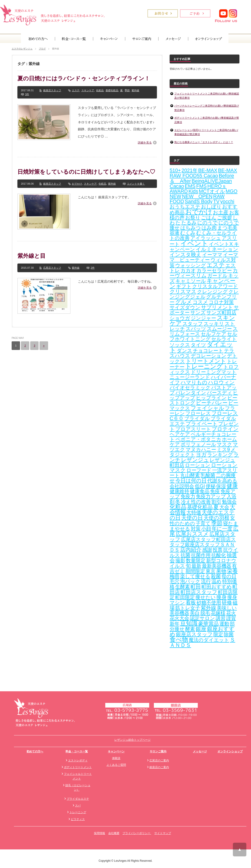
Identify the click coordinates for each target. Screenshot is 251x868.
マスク (225, 444)
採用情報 (99, 833)
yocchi (227, 202)
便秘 (211, 486)
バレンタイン (191, 393)
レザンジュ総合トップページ (132, 740)
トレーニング (204, 366)
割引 (216, 502)
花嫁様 (218, 613)
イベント (194, 243)
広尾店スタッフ (52, 268)
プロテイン (225, 429)
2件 (93, 268)
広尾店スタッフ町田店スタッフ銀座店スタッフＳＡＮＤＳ (203, 545)
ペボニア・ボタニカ (198, 439)
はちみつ (191, 228)
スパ (78, 806)
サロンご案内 (158, 751)
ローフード (199, 470)
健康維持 (179, 491)
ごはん (209, 218)
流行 (206, 581)
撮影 (180, 561)
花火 (231, 613)
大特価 (194, 512)
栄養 (232, 571)
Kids (193, 191)
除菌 (229, 634)
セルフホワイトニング (203, 336)
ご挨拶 (225, 218)
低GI (200, 486)
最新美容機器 (217, 566)
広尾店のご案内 (159, 760)
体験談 (116, 758)
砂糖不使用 (209, 603)
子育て (203, 523)
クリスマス (183, 292)
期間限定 (195, 571)
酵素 (190, 629)
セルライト (224, 339)
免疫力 (188, 496)
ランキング (220, 455)
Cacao (177, 186)
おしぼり (211, 207)
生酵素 (183, 587)
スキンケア (88, 90)
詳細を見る (145, 143)
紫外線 (135, 90)
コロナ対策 (221, 302)
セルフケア (214, 334)
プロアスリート (193, 429)
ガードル (217, 276)
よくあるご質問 (116, 765)
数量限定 (196, 561)
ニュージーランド (190, 377)
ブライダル (197, 418)
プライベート (202, 424)
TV (216, 202)
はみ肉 (209, 228)
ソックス (180, 345)
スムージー (219, 329)
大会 (224, 507)
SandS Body (199, 202)
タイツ (198, 345)
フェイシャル (208, 408)
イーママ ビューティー (204, 257)
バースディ (220, 393)
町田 (196, 587)
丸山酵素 (190, 475)
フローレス (198, 413)
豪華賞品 (208, 624)
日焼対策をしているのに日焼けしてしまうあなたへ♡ (86, 172)
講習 (221, 618)
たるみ (189, 223)
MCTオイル (212, 191)
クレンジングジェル (204, 294)
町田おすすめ (217, 587)
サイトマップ (163, 833)
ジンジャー (203, 318)
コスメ (200, 302)
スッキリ (214, 324)
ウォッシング (191, 265)
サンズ (198, 313)
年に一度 (222, 529)
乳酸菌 (208, 475)
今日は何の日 (191, 481)
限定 (218, 634)
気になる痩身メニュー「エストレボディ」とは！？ (204, 142)
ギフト (184, 286)
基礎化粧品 (112, 90)
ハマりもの (194, 382)
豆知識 (189, 623)
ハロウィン (221, 382)
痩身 (221, 597)
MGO (232, 191)
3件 (27, 94)
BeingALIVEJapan (212, 181)
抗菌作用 (201, 555)
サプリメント (217, 307)
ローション (198, 465)
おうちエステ (185, 207)
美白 (195, 613)
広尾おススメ (192, 534)
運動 (224, 624)
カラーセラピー (214, 271)
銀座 (201, 629)
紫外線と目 (31, 256)
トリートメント (206, 361)
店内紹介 (191, 550)
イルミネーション (217, 249)
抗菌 (185, 555)
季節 (127, 90)
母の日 (229, 576)
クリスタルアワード (215, 286)
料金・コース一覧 (77, 751)
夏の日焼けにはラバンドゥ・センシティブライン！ (84, 78)
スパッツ (196, 329)
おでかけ (77, 184)
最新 (196, 566)
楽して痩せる (195, 576)
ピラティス (78, 819)
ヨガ (201, 455)
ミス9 (223, 450)
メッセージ (200, 751)
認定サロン (202, 618)
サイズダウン (185, 307)
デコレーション (209, 356)
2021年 (189, 170)
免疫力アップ (211, 496)
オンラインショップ (230, 751)
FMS (201, 186)
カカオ (188, 271)
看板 (191, 602)
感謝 (207, 550)
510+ (175, 170)
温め (216, 581)
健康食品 (200, 491)
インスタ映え (186, 255)
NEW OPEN (197, 196)
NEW (175, 196)
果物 (221, 571)
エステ (76, 90)
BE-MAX (208, 170)
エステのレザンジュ (22, 49)
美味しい (227, 608)
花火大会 (179, 618)
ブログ (42, 49)
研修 (227, 603)
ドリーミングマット (214, 372)
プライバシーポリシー (137, 833)
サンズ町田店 (221, 313)
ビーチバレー (212, 403)
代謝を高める (222, 481)
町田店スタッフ (199, 592)
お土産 (221, 212)
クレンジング (212, 292)
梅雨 (175, 576)
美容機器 (179, 613)
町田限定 (185, 597)
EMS (190, 186)
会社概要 (114, 833)
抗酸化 (219, 555)
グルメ (184, 302)
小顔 (206, 529)
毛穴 (175, 581)
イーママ (212, 255)
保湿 (221, 486)
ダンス (185, 351)
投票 (218, 550)
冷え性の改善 (196, 502)
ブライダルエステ (78, 799)
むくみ (188, 233)
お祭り (193, 218)
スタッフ (193, 324)
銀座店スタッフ (52, 90)
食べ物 (179, 640)
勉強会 (229, 502)
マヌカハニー (201, 450)
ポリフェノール (198, 444)
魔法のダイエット (209, 640)
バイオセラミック (190, 388)
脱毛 (205, 613)
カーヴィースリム (204, 273)
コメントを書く (136, 184)
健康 (232, 486)
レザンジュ (195, 460)
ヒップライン (211, 398)
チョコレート (208, 351)
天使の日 (192, 518)
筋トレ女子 (188, 608)
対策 (196, 529)
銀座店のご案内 (159, 767)
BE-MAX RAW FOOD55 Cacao (203, 173)
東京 (211, 571)
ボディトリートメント (78, 767)
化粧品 (100, 90)
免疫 (215, 491)
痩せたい (206, 597)
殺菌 (216, 576)
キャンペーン (116, 751)
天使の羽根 (216, 518)
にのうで (208, 223)
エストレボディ (78, 760)
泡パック (190, 581)
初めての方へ (35, 751)
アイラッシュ (206, 238)
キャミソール (191, 281)
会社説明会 (182, 486)
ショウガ (180, 318)
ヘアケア (180, 434)
